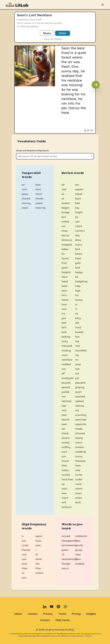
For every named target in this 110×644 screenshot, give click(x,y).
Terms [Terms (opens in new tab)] (62, 614)
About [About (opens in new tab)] (18, 614)
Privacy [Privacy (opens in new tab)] (48, 614)
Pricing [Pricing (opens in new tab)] (76, 614)
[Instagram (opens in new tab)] (65, 607)
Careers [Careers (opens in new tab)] (33, 614)
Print (63, 33)
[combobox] (55, 156)
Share (47, 33)
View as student (52, 39)
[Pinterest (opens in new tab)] (58, 607)
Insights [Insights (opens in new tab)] (91, 614)
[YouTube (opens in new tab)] (52, 607)
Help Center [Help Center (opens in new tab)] (63, 620)
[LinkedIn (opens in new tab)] (45, 607)
